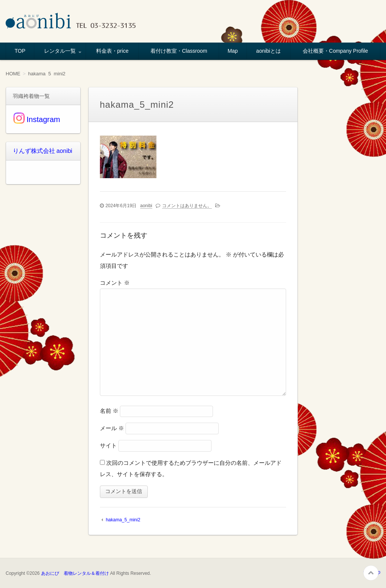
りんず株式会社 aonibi (39, 151)
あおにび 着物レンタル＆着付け (75, 573)
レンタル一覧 (60, 51)
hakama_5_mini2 (123, 520)
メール (112, 428)
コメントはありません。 (187, 205)
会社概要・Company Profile (335, 51)
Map (233, 51)
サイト (108, 445)
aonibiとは (269, 51)
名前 (109, 411)
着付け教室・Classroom (179, 51)
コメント (115, 283)
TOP (20, 51)
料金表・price (112, 51)
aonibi (146, 205)
